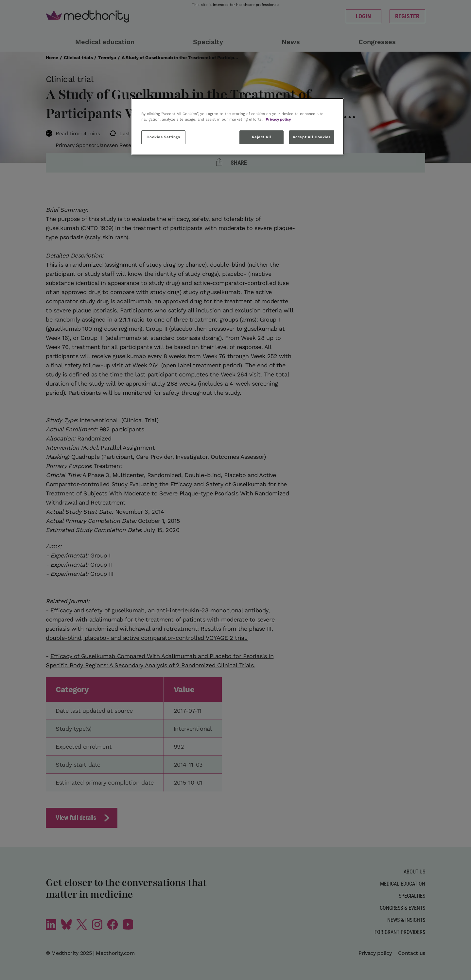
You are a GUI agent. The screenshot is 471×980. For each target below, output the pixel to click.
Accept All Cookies (312, 137)
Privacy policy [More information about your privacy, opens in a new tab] (278, 119)
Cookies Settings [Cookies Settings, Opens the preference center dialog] (163, 137)
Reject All (262, 137)
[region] (238, 127)
